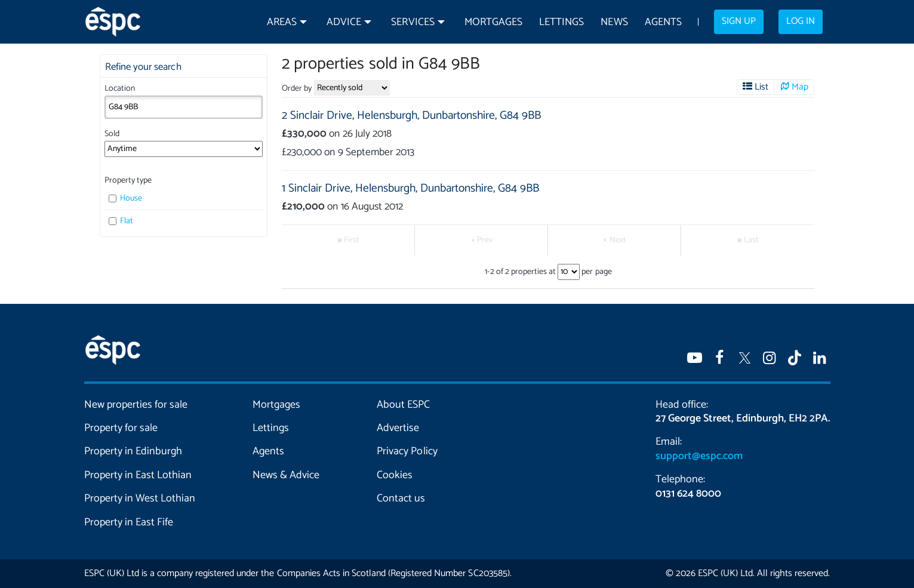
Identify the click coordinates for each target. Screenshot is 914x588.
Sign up (739, 21)
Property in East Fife (129, 522)
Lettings (561, 22)
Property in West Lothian (140, 498)
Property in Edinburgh (133, 451)
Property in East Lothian (138, 475)
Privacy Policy (407, 451)
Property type (128, 181)
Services (413, 22)
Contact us (401, 498)
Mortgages (493, 22)
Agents (663, 22)
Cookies (395, 475)
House (126, 198)
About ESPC (403, 405)
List (761, 87)
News (614, 22)
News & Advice (286, 475)
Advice (344, 22)
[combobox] (184, 107)
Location (120, 89)
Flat (121, 221)
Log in (801, 21)
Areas (282, 22)
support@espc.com (699, 456)
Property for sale (121, 428)
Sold (112, 134)
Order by (297, 89)
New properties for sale (136, 405)
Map (800, 87)
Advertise (398, 428)
